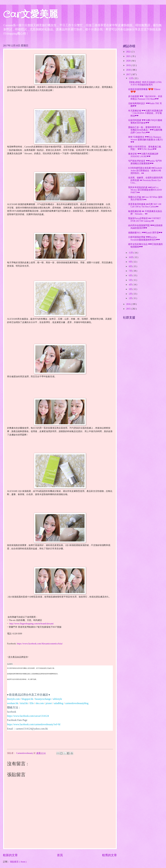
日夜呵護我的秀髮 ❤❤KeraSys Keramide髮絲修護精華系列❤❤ (144, 238)
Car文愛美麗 (30, 15)
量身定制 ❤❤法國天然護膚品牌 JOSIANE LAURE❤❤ (143, 155)
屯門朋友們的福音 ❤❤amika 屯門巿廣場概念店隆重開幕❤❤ (145, 162)
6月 (131, 275)
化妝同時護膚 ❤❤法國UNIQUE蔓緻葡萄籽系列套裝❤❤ (145, 122)
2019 (129, 65)
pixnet (49, 703)
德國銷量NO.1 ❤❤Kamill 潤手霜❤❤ (145, 233)
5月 (131, 280)
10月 (131, 257)
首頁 (60, 855)
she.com (40, 703)
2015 (129, 309)
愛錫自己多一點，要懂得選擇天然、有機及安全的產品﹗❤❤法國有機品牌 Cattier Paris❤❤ (145, 130)
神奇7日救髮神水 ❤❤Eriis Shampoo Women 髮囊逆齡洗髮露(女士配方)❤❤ (145, 140)
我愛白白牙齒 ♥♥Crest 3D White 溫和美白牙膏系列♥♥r (145, 198)
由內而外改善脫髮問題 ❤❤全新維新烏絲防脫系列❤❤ (145, 227)
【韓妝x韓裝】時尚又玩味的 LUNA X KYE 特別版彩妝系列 (145, 83)
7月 (131, 271)
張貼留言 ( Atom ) (18, 862)
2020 (129, 61)
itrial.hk (24, 703)
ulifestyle (57, 699)
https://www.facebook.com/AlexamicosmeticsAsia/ (40, 644)
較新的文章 (10, 855)
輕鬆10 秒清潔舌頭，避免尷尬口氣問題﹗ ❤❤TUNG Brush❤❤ (145, 148)
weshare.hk (13, 703)
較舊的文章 (110, 855)
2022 (129, 52)
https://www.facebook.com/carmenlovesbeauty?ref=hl (34, 724)
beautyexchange (43, 699)
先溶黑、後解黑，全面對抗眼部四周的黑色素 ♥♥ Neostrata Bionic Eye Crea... (145, 180)
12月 (131, 78)
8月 (131, 266)
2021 (129, 56)
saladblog (58, 703)
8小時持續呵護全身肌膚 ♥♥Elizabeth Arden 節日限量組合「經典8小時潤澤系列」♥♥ (145, 171)
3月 (131, 289)
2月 (131, 294)
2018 (129, 70)
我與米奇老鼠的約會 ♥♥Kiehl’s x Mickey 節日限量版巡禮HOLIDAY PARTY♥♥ (145, 190)
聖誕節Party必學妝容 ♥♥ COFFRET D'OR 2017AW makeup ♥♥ (144, 220)
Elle (32, 703)
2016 (129, 304)
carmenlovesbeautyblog (77, 703)
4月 (131, 285)
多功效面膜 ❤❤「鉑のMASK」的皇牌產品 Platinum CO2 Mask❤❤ (145, 98)
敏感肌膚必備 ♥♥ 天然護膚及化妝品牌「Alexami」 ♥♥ (145, 213)
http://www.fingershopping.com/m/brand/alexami (31, 624)
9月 (131, 262)
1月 (131, 298)
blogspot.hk (27, 699)
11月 (131, 253)
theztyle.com (13, 699)
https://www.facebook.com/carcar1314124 (28, 716)
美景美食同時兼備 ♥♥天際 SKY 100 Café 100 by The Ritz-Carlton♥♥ (145, 205)
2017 (129, 74)
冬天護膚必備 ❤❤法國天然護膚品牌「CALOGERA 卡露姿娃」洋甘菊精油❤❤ (145, 113)
